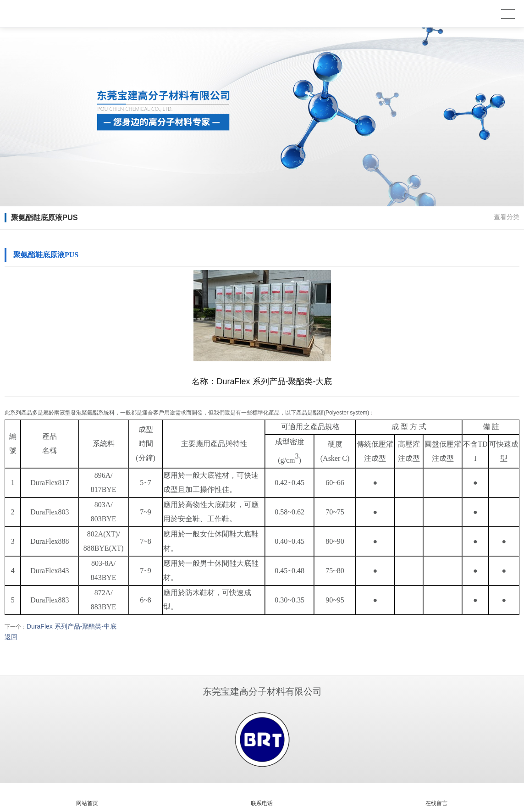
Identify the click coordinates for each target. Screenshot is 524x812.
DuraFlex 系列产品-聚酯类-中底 (72, 626)
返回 (11, 637)
